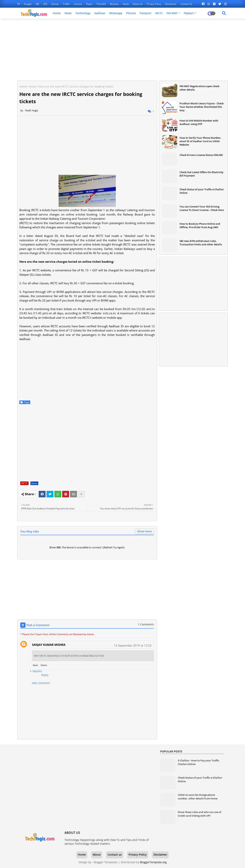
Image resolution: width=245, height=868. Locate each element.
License (78, 4)
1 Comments (146, 624)
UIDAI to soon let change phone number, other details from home (198, 797)
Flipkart (189, 13)
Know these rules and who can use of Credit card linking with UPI (200, 814)
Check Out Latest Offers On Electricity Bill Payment (201, 174)
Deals (126, 4)
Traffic (67, 4)
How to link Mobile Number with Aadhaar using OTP (199, 122)
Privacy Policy (154, 4)
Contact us (186, 4)
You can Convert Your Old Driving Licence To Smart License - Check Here (202, 208)
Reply (35, 665)
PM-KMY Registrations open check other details (199, 88)
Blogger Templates (106, 862)
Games (55, 4)
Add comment (41, 683)
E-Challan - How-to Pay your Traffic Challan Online (198, 762)
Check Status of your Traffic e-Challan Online (202, 191)
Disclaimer (171, 4)
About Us (138, 4)
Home (57, 13)
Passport (146, 13)
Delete (44, 665)
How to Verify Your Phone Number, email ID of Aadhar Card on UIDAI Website (200, 141)
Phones (131, 13)
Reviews (115, 4)
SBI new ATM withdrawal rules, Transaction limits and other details (201, 243)
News (68, 13)
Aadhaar (100, 13)
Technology (83, 13)
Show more (144, 531)
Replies (37, 671)
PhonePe (102, 4)
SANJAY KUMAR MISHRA (49, 645)
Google (28, 4)
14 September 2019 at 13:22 (133, 645)
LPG (45, 4)
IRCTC (159, 13)
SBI (38, 4)
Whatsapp (116, 13)
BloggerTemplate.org (153, 862)
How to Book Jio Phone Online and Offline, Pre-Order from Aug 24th (200, 225)
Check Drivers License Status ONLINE (201, 155)
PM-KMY (172, 13)
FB (19, 4)
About (97, 855)
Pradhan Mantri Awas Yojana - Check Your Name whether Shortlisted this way (202, 107)
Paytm (90, 4)
